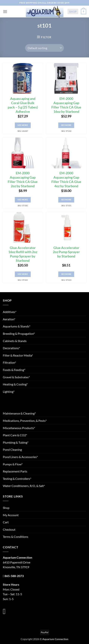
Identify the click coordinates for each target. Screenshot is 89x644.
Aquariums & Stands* (17, 326)
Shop (73, 12)
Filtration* (9, 362)
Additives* (10, 312)
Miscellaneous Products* (19, 428)
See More (23, 125)
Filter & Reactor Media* (18, 355)
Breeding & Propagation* (19, 334)
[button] (5, 12)
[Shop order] (44, 48)
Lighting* (9, 392)
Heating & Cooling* (15, 384)
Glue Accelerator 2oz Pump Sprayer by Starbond (66, 252)
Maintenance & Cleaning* (19, 413)
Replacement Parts (15, 471)
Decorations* (11, 348)
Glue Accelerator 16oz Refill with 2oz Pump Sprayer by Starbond (23, 254)
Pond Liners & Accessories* (20, 457)
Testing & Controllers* (17, 479)
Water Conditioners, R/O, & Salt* (24, 486)
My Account (11, 515)
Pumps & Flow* (13, 464)
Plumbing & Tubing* (16, 442)
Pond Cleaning (12, 450)
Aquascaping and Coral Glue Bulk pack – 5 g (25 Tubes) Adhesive (23, 105)
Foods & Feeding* (14, 370)
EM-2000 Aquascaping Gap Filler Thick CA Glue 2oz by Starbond (23, 180)
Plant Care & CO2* (15, 435)
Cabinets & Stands (15, 341)
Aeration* (9, 319)
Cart (6, 522)
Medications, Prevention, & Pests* (25, 421)
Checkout (9, 529)
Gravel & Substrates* (16, 377)
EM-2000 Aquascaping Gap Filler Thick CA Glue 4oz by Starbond (66, 180)
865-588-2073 (14, 576)
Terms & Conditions (16, 537)
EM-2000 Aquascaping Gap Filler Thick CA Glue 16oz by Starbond (66, 105)
